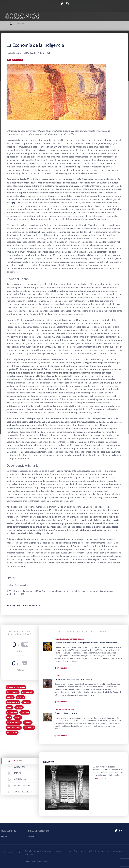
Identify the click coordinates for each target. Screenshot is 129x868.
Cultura (10, 697)
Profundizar (62, 668)
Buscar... (11, 22)
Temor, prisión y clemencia (66, 713)
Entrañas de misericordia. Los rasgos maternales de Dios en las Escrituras (86, 643)
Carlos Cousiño (18, 60)
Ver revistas (101, 779)
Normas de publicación (38, 831)
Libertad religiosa (14, 722)
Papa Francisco (13, 702)
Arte (9, 717)
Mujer (9, 707)
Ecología (28, 722)
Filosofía (26, 702)
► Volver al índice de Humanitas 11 (24, 605)
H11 (9, 60)
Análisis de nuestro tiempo (65, 709)
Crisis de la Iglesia (14, 728)
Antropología (27, 692)
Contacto (32, 836)
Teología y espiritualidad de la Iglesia (69, 639)
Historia (19, 707)
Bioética (21, 697)
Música (18, 717)
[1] (14, 203)
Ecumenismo (12, 712)
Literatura (25, 712)
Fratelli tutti (29, 728)
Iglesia (57, 676)
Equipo (5, 836)
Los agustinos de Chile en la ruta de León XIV (74, 679)
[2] (74, 213)
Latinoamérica (13, 692)
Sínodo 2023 (12, 733)
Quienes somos (9, 831)
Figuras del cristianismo (16, 687)
